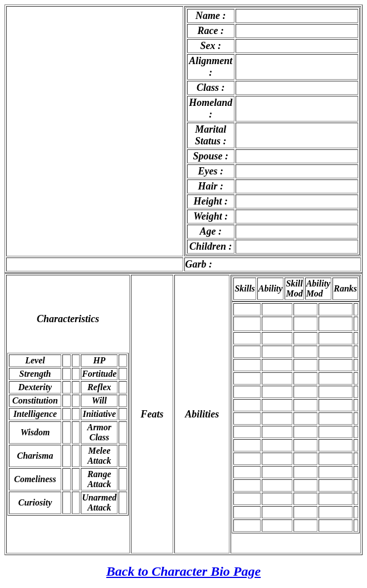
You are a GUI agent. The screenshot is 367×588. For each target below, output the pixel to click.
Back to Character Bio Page (184, 571)
